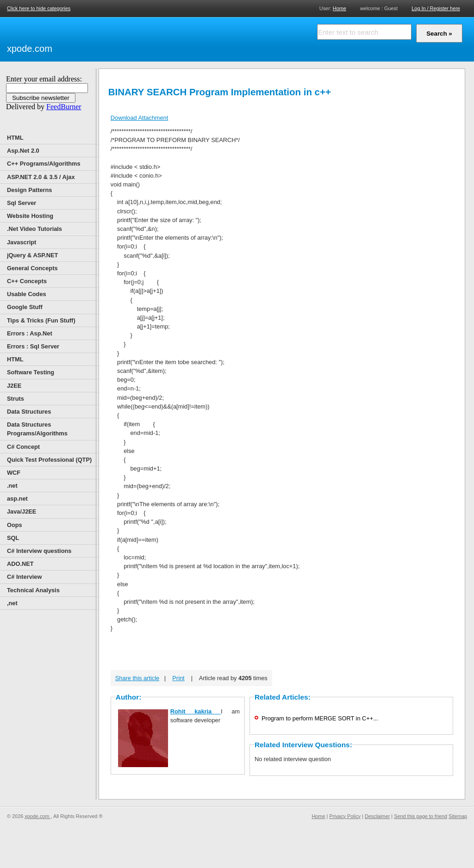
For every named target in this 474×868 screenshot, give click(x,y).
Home (340, 8)
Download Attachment (140, 118)
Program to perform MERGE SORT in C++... (320, 718)
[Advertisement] (162, 38)
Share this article (137, 678)
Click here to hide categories (39, 8)
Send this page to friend (421, 816)
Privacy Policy (345, 816)
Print (178, 678)
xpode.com (30, 49)
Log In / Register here (436, 8)
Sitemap (458, 816)
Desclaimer (377, 816)
